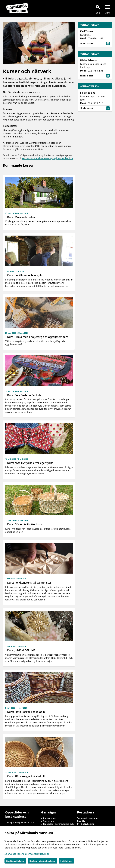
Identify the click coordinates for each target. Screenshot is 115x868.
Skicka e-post (95, 43)
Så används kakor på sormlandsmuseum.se (27, 854)
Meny (108, 13)
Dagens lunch (49, 821)
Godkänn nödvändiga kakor (43, 861)
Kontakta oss (49, 818)
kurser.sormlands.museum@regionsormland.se (47, 158)
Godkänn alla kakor (15, 861)
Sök (98, 13)
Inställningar (66, 861)
